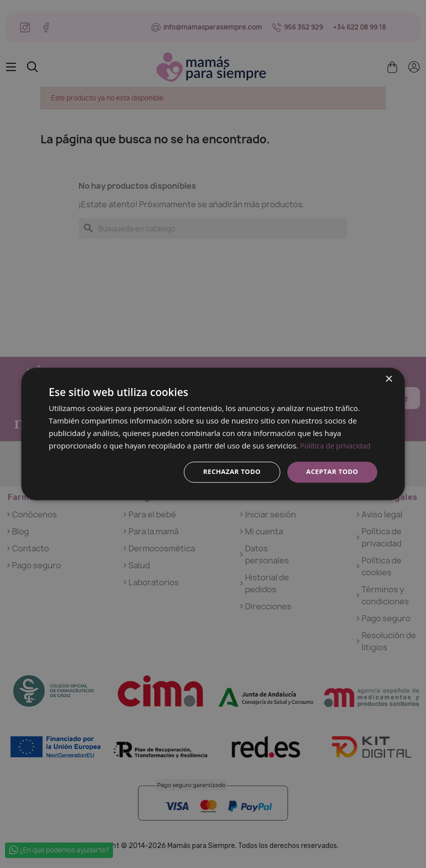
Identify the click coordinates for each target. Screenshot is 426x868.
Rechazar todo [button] (226, 472)
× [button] (388, 379)
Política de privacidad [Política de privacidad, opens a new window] (337, 445)
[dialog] (213, 434)
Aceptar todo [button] (330, 472)
